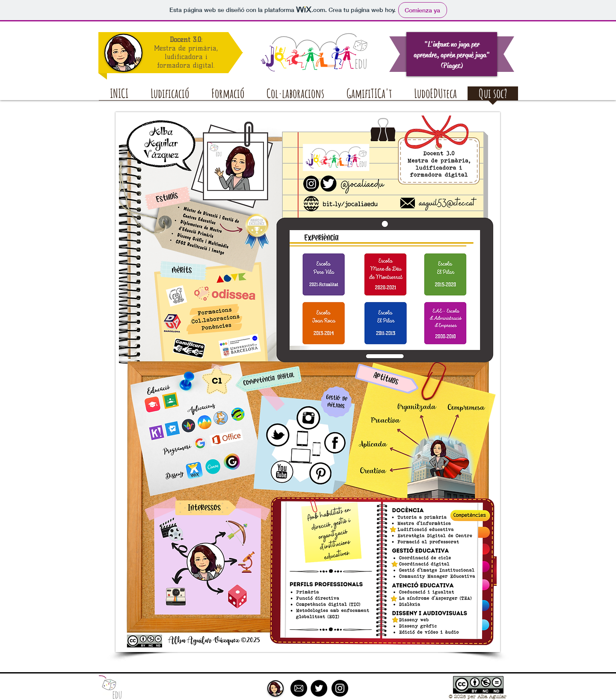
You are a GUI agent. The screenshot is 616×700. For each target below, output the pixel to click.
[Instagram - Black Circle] (340, 688)
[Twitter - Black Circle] (319, 688)
